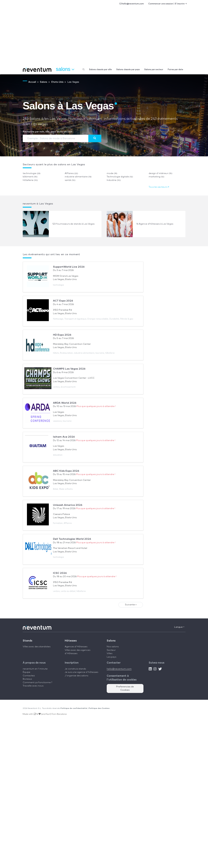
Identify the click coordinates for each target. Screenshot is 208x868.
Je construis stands (75, 669)
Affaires (71, 173)
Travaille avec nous (33, 686)
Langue (179, 627)
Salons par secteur (154, 70)
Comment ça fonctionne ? (37, 683)
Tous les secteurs (159, 187)
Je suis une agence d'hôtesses (81, 672)
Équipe (27, 672)
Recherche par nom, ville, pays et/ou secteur (47, 132)
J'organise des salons (76, 676)
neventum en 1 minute (35, 669)
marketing (156, 177)
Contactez (29, 676)
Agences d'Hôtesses (76, 647)
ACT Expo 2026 (63, 301)
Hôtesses (71, 641)
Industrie (114, 180)
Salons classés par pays (128, 70)
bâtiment (30, 177)
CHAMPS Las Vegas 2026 (69, 369)
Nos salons (113, 647)
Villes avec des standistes (37, 647)
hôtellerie (30, 180)
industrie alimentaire (78, 177)
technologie (32, 173)
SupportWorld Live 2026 (69, 267)
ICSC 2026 (60, 573)
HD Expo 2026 (62, 335)
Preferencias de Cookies (125, 688)
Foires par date (175, 70)
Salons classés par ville (100, 70)
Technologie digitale (120, 177)
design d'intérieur (161, 173)
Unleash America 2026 (68, 505)
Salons (111, 641)
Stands (27, 641)
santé (70, 180)
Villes (110, 653)
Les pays (111, 657)
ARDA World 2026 (65, 403)
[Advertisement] (104, 38)
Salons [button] (65, 69)
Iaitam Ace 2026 (64, 437)
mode (112, 173)
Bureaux (27, 679)
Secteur (111, 650)
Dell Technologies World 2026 (72, 539)
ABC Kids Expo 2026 (66, 471)
